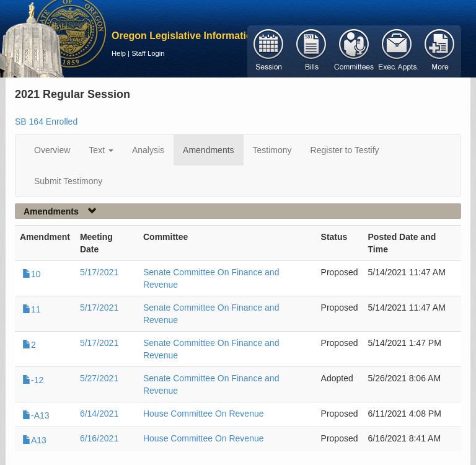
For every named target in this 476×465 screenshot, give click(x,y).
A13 (34, 440)
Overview (52, 150)
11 (32, 309)
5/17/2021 (99, 272)
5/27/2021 (99, 378)
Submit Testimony (68, 181)
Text (101, 150)
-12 (33, 380)
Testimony (272, 150)
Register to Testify (345, 150)
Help (119, 53)
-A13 (36, 415)
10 (32, 274)
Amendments (208, 150)
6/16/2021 (99, 438)
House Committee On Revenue (204, 414)
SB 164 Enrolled (46, 122)
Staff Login (148, 53)
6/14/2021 (99, 414)
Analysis (148, 150)
